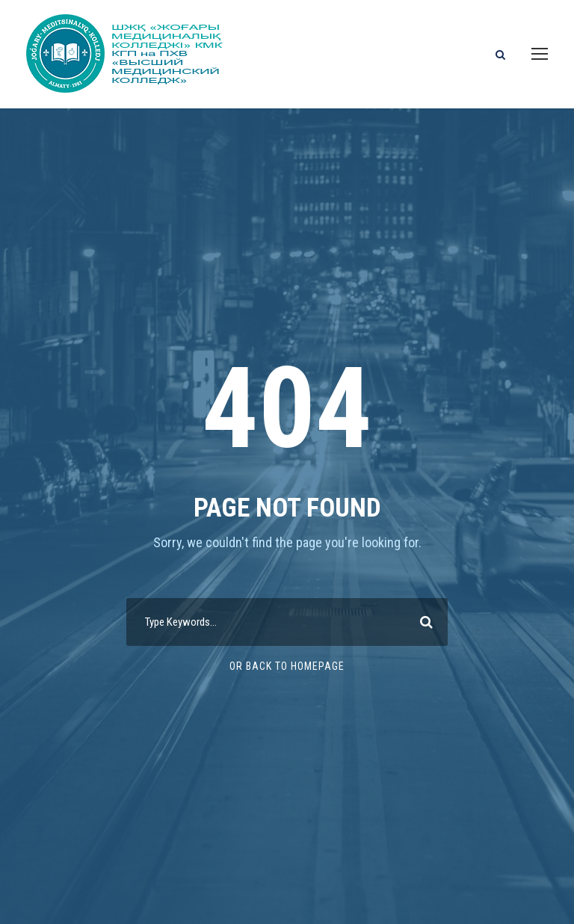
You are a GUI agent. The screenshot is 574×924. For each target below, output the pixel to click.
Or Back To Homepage (287, 666)
